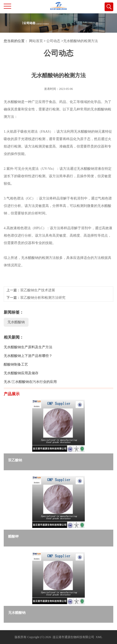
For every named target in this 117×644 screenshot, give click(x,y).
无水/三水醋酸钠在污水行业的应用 (30, 398)
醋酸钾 (13, 536)
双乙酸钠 (15, 460)
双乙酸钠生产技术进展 (38, 306)
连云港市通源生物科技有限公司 (73, 637)
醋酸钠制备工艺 (16, 381)
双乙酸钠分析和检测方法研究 (43, 314)
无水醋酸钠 (16, 338)
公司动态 (53, 41)
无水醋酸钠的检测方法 (81, 41)
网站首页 (36, 41)
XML (99, 637)
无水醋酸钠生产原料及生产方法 (28, 363)
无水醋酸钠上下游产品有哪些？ (28, 372)
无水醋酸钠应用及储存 (21, 389)
